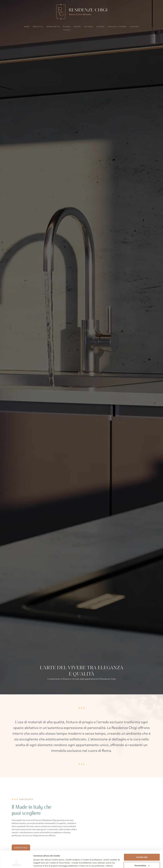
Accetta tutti (142, 841)
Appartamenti (53, 27)
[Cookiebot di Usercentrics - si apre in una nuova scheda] (16, 863)
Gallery (100, 27)
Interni (67, 27)
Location (89, 27)
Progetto (38, 27)
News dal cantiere (117, 27)
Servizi (77, 27)
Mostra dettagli (40, 863)
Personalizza (142, 850)
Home (27, 27)
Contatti (134, 27)
